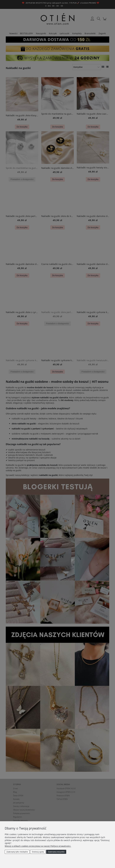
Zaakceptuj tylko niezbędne (17, 852)
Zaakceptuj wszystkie (56, 852)
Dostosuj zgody (38, 852)
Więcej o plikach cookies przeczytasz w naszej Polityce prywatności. (38, 846)
